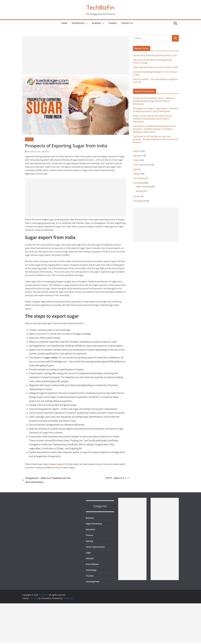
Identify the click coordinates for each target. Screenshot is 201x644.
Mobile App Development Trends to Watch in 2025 (155, 67)
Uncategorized (139, 201)
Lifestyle (137, 174)
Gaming (139, 191)
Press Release (139, 178)
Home (64, 23)
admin (47, 152)
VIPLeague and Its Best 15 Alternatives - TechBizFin (156, 108)
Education (138, 156)
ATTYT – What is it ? (117, 478)
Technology (78, 23)
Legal (135, 169)
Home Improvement (142, 165)
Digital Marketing (143, 186)
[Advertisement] (76, 55)
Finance (113, 23)
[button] (86, 23)
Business (97, 23)
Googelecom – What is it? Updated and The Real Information (46, 480)
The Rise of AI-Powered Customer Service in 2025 (155, 55)
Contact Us (127, 23)
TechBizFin (101, 7)
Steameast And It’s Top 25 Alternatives (153, 111)
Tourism (137, 196)
